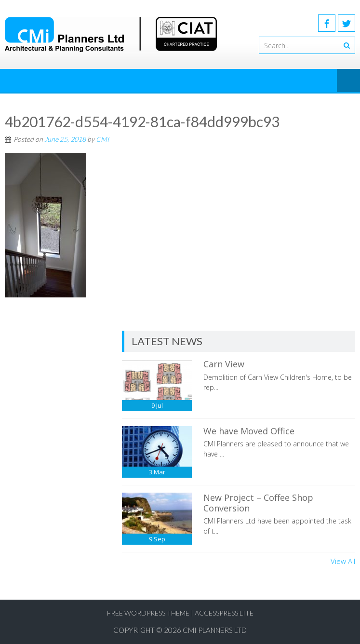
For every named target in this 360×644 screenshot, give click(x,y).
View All (343, 561)
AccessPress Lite (224, 613)
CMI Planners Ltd (215, 630)
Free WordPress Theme (148, 613)
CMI (102, 139)
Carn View (224, 364)
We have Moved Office (249, 431)
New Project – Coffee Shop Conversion (258, 503)
